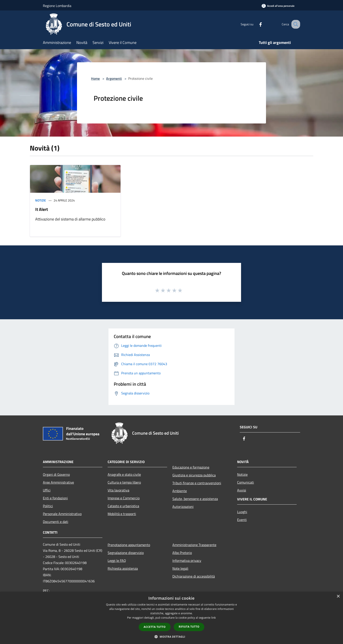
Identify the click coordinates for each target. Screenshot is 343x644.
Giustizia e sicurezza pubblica (194, 475)
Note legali (180, 568)
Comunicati (246, 482)
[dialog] (171, 618)
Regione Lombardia (57, 6)
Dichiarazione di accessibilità (194, 576)
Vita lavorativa (118, 490)
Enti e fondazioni (55, 498)
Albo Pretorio (182, 553)
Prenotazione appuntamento (129, 545)
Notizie (41, 200)
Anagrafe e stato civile (124, 474)
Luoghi (242, 512)
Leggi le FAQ (117, 561)
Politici (48, 506)
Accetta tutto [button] (155, 627)
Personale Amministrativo (62, 514)
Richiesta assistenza (123, 568)
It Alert (42, 209)
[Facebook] (256, 24)
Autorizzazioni (183, 507)
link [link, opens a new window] (214, 618)
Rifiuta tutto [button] (189, 627)
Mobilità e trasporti (122, 514)
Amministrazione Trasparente (194, 545)
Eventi (242, 520)
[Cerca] (295, 24)
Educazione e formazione (191, 467)
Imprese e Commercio (124, 498)
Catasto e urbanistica (123, 506)
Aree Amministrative (58, 482)
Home (95, 78)
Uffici (47, 490)
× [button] (338, 596)
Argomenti (114, 78)
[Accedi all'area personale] (278, 6)
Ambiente (180, 491)
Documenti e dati (56, 522)
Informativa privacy (187, 561)
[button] (171, 637)
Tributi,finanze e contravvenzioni (197, 483)
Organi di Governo (56, 474)
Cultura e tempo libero (124, 482)
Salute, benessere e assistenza (195, 499)
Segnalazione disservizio (126, 553)
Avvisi (242, 490)
